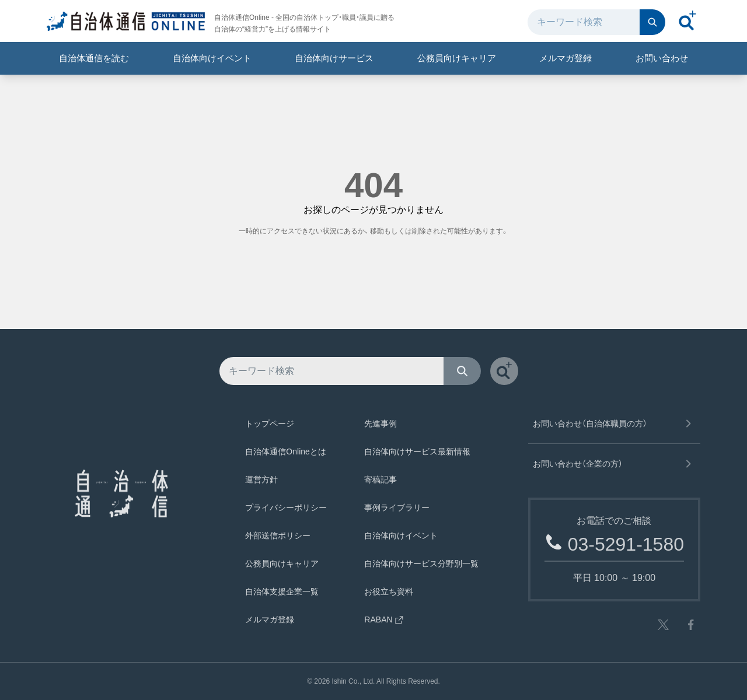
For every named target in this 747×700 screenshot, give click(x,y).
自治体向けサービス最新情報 (417, 452)
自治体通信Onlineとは (285, 452)
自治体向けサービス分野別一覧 (421, 563)
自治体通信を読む (94, 58)
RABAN (384, 619)
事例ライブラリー (397, 508)
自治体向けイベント (212, 58)
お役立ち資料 (389, 591)
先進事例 (381, 423)
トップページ (270, 423)
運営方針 (261, 480)
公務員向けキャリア (457, 58)
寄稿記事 (381, 480)
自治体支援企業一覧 (282, 591)
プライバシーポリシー (286, 508)
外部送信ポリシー (278, 535)
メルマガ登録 (566, 58)
